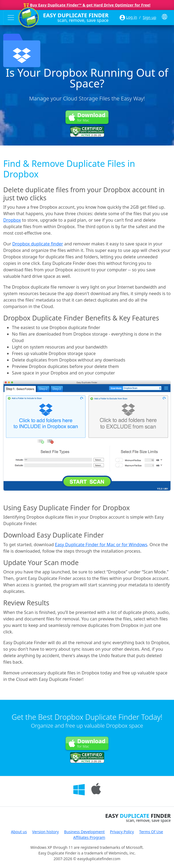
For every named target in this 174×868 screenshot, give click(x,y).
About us (19, 832)
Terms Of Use (151, 832)
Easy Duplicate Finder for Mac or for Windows (101, 545)
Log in (132, 17)
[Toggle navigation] (11, 18)
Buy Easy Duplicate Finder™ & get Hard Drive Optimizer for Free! (90, 5)
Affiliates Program (89, 837)
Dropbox (12, 220)
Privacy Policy (122, 832)
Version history (45, 832)
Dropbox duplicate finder (38, 244)
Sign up (150, 17)
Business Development (84, 832)
